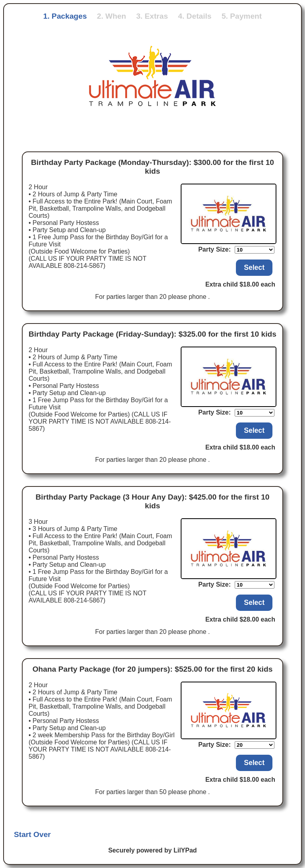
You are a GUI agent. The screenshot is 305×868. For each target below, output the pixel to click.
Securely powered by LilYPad (152, 850)
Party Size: (214, 249)
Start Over (32, 834)
